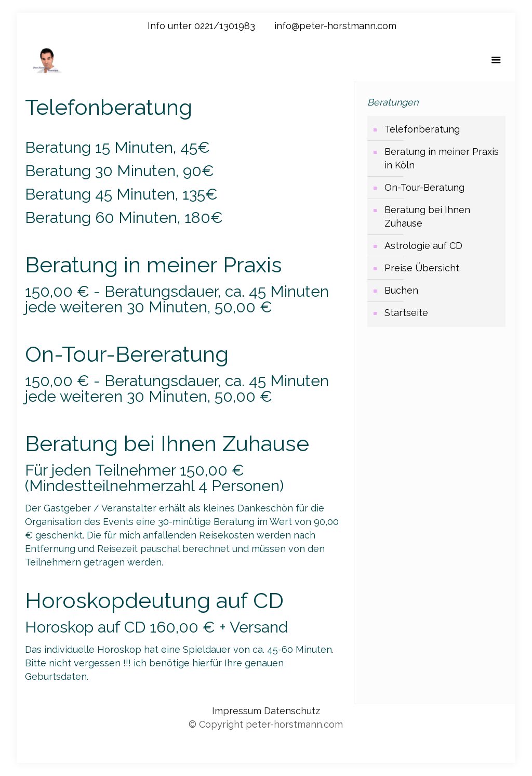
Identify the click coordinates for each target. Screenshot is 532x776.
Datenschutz (292, 711)
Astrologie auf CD (423, 246)
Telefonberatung (422, 129)
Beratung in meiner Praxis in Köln (442, 158)
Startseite (406, 313)
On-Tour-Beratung (424, 187)
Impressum (238, 711)
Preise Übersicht (422, 268)
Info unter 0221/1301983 (201, 26)
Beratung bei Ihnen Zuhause (427, 216)
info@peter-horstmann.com (335, 26)
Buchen (401, 290)
